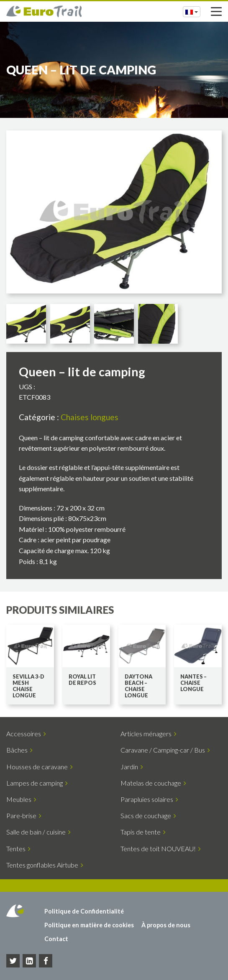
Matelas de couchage (153, 783)
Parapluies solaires (149, 799)
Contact (56, 939)
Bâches (19, 750)
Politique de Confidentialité (84, 911)
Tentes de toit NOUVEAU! (161, 849)
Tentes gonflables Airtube (45, 865)
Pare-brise (24, 815)
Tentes (18, 849)
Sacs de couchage (148, 815)
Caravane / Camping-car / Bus (165, 750)
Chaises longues (90, 417)
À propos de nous (166, 925)
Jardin (132, 767)
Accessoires (26, 734)
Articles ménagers (149, 734)
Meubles (21, 799)
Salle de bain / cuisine (38, 832)
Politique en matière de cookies (89, 925)
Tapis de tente (143, 832)
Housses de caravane (40, 767)
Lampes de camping (37, 783)
